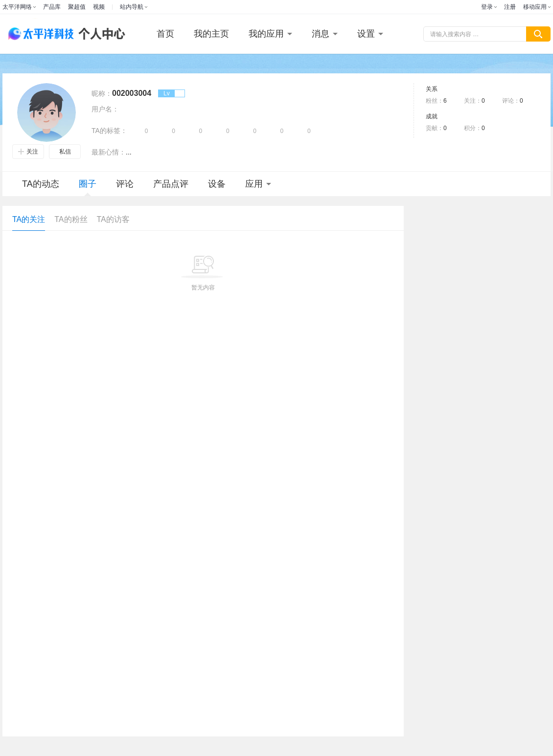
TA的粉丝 (71, 219)
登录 (487, 7)
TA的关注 (29, 219)
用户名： (105, 109)
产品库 (52, 7)
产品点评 (171, 184)
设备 (217, 184)
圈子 (88, 188)
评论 (125, 184)
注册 (510, 7)
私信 (65, 152)
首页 (165, 34)
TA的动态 (41, 184)
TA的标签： (109, 131)
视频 (99, 7)
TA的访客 (113, 219)
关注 (28, 152)
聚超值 (77, 7)
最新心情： (109, 152)
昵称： (102, 93)
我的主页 (211, 34)
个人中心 (99, 34)
